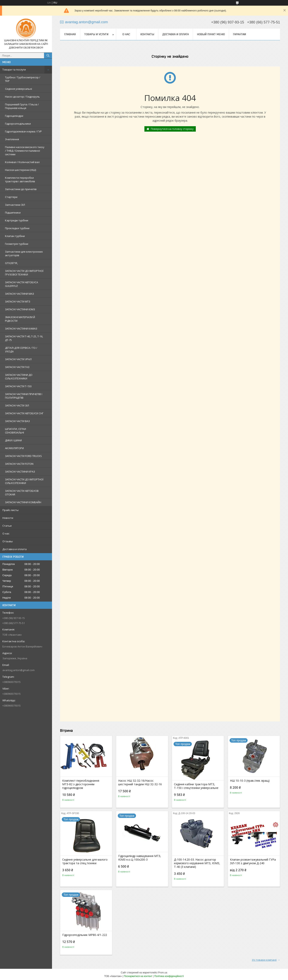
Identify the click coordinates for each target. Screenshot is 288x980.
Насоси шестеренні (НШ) (20, 170)
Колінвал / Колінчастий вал (22, 162)
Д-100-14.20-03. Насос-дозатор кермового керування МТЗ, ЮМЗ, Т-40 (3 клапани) (197, 863)
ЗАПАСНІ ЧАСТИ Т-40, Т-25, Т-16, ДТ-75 (24, 338)
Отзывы (8, 541)
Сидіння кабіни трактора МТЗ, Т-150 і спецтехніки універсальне (196, 786)
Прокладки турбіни (17, 228)
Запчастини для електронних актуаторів (24, 253)
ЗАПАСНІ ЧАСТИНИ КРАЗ (20, 472)
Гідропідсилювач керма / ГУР (23, 131)
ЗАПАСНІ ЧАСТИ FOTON (19, 464)
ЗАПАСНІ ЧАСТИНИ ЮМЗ (20, 309)
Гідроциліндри (14, 116)
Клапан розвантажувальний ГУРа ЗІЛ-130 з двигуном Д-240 (253, 861)
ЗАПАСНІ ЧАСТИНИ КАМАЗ (21, 329)
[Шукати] (48, 55)
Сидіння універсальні (18, 89)
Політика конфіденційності (169, 976)
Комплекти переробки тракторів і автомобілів (20, 179)
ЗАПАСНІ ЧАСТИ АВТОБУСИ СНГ (24, 413)
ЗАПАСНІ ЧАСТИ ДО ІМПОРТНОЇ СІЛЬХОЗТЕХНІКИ (24, 481)
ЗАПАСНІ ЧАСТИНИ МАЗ (19, 294)
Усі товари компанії (264, 960)
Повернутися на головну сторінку (172, 129)
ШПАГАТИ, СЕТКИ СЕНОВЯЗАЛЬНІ (15, 431)
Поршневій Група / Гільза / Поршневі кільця (22, 106)
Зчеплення (12, 139)
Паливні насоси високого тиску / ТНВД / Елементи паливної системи (25, 151)
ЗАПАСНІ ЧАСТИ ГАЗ (17, 367)
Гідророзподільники (18, 124)
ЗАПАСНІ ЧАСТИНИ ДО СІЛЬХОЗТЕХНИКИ (19, 377)
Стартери (11, 197)
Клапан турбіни (15, 236)
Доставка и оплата (14, 549)
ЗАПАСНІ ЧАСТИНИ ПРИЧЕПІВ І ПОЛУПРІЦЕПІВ (24, 396)
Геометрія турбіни (17, 244)
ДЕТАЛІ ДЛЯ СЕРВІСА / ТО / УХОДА (21, 350)
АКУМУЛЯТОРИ (14, 448)
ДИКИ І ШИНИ (13, 440)
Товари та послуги (14, 70)
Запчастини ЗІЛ (15, 205)
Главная (70, 34)
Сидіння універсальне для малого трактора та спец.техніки (85, 861)
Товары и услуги (96, 34)
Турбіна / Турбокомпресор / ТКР (23, 79)
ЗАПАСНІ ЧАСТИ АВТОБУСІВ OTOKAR (22, 493)
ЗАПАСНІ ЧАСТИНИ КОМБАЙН (23, 502)
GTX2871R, (11, 263)
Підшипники (13, 213)
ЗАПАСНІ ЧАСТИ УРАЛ (18, 359)
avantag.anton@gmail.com (18, 670)
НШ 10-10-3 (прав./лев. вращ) (250, 781)
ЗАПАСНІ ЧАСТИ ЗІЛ (17, 405)
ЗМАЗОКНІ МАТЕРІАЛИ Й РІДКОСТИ (20, 319)
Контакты (147, 34)
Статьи (7, 526)
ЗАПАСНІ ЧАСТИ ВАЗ (17, 421)
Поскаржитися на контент (138, 976)
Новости (8, 518)
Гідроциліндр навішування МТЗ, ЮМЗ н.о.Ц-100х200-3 (140, 858)
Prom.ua (163, 973)
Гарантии (239, 34)
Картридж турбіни (17, 220)
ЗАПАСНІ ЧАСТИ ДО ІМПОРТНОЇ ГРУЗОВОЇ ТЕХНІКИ (24, 273)
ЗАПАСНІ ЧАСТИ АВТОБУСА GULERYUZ (21, 284)
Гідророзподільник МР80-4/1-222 (85, 935)
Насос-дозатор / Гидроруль (22, 97)
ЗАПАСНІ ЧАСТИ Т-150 (18, 386)
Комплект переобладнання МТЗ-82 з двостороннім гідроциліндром (81, 784)
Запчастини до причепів (21, 189)
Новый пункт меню (211, 34)
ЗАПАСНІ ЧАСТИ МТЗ (18, 301)
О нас (6, 533)
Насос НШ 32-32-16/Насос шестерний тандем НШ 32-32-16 (140, 782)
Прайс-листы (10, 510)
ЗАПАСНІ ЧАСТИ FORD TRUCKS (23, 456)
